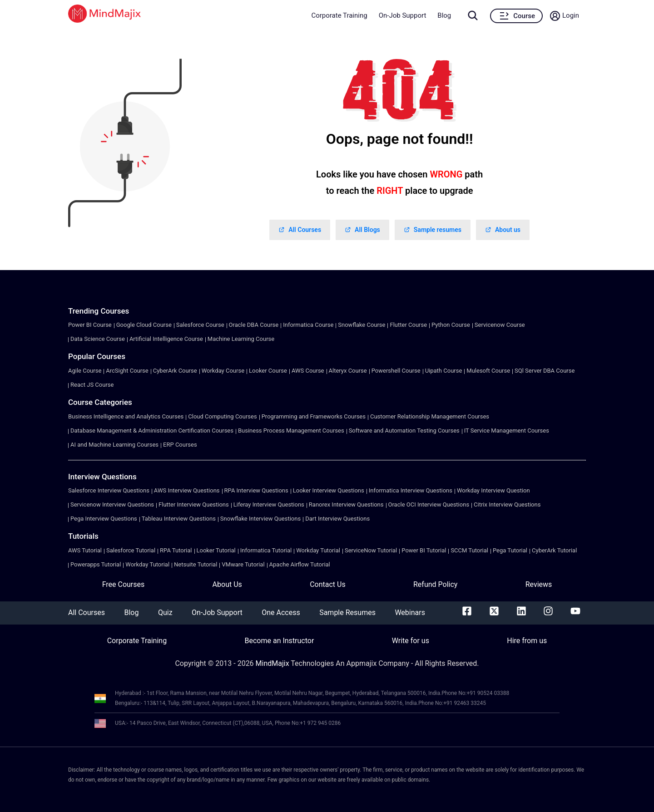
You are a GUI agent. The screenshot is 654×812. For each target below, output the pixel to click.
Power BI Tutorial (424, 550)
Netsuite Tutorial (196, 564)
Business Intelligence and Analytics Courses (126, 416)
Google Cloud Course (144, 325)
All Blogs (362, 230)
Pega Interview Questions (104, 519)
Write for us (411, 641)
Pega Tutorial (510, 550)
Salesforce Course (200, 325)
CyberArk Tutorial (554, 550)
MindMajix (273, 663)
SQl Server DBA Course (545, 371)
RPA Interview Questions (256, 490)
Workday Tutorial (318, 550)
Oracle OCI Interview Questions (429, 504)
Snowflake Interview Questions (260, 519)
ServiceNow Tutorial (371, 550)
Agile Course (85, 371)
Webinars (410, 613)
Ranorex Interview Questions (346, 504)
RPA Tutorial (176, 550)
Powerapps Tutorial (96, 564)
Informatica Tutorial (266, 550)
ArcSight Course (127, 371)
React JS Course (92, 385)
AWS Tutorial (85, 550)
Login (571, 15)
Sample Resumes (347, 613)
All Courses (300, 230)
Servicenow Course (500, 325)
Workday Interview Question (493, 490)
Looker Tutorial (216, 550)
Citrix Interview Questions (507, 504)
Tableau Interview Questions (179, 519)
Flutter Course (408, 325)
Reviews (539, 584)
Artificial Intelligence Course (166, 339)
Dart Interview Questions (337, 519)
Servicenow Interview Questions (112, 504)
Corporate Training (339, 15)
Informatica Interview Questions (411, 490)
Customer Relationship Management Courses (430, 416)
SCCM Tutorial (469, 550)
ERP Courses (180, 445)
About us (503, 230)
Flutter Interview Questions (194, 504)
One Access (281, 613)
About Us (227, 584)
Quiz (165, 613)
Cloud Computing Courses (222, 416)
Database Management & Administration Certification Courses (152, 431)
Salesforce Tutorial (131, 550)
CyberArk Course (175, 371)
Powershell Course (396, 371)
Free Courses (124, 584)
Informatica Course (308, 325)
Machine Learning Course (241, 339)
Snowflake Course (362, 325)
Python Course (451, 325)
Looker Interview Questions (329, 490)
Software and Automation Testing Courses (404, 431)
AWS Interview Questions (187, 490)
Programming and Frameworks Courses (314, 416)
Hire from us (527, 641)
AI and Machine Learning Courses (114, 445)
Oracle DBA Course (254, 325)
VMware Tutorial (243, 564)
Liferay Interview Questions (269, 504)
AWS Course (308, 371)
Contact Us (328, 584)
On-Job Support (403, 15)
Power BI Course (90, 325)
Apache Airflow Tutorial (300, 564)
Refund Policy (435, 584)
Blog (444, 15)
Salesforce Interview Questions (109, 490)
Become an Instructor (279, 641)
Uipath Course (444, 371)
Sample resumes (433, 230)
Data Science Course (98, 339)
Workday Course (223, 371)
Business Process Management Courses (291, 431)
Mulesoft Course (488, 371)
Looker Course (268, 371)
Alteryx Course (348, 371)
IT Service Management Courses (507, 431)
